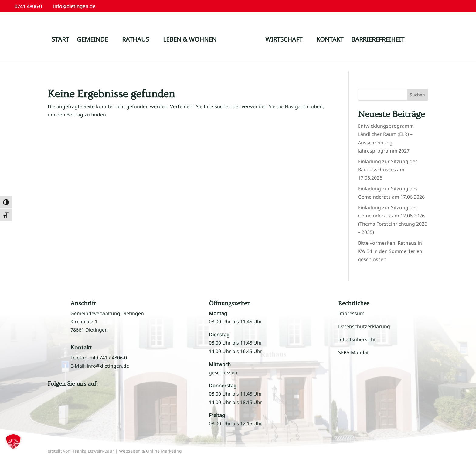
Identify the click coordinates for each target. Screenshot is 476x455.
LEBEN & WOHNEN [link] (190, 40)
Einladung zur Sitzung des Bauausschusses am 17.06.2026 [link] (388, 170)
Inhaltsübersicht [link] (357, 339)
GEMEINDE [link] (92, 40)
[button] (60, 402)
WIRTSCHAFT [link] (284, 40)
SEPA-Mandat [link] (354, 352)
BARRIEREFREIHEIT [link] (378, 40)
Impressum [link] (351, 313)
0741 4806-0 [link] (28, 6)
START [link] (60, 40)
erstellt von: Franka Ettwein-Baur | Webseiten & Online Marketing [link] (115, 451)
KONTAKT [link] (330, 40)
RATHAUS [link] (136, 40)
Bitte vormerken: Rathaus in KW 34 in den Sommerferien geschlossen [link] (390, 251)
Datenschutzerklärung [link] (364, 326)
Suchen (417, 95)
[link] (243, 43)
